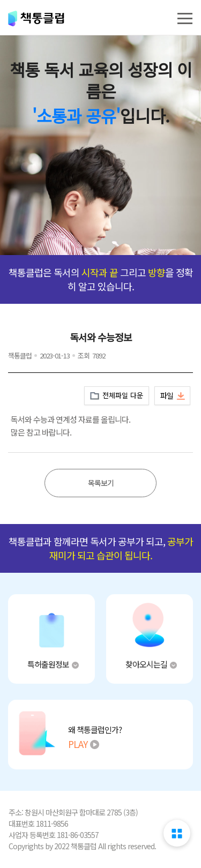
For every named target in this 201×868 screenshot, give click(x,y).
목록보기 (101, 483)
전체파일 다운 (123, 395)
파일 (167, 395)
